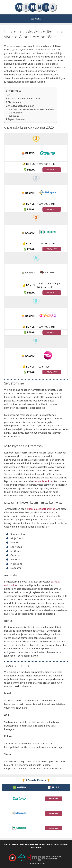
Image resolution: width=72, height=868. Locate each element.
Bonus (16, 116)
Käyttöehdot (47, 844)
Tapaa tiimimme (16, 119)
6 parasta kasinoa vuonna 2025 (24, 99)
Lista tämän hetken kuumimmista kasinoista (33, 109)
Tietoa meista (11, 844)
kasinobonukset (44, 481)
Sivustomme (14, 102)
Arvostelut (18, 113)
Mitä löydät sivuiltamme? (21, 106)
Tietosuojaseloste (29, 844)
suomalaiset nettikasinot (41, 509)
